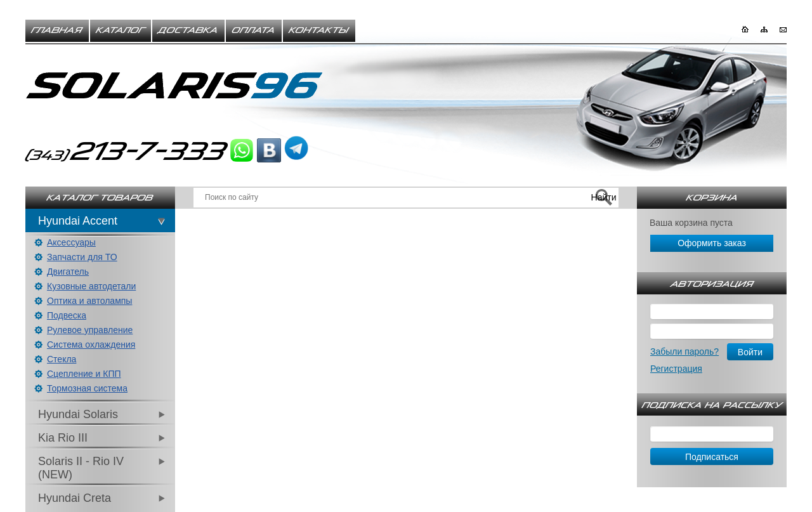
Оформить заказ (712, 243)
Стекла (62, 359)
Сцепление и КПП (84, 374)
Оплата (254, 30)
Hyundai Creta (75, 498)
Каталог (121, 30)
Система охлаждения (91, 345)
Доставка (188, 30)
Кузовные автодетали (91, 286)
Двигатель (68, 272)
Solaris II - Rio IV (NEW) (81, 468)
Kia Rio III (63, 438)
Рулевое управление (90, 330)
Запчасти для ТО (82, 257)
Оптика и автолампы (89, 301)
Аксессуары (71, 242)
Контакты (319, 30)
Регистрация (676, 369)
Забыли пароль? (684, 351)
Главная (57, 30)
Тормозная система (87, 388)
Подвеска (67, 315)
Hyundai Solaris (78, 414)
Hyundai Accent (78, 221)
